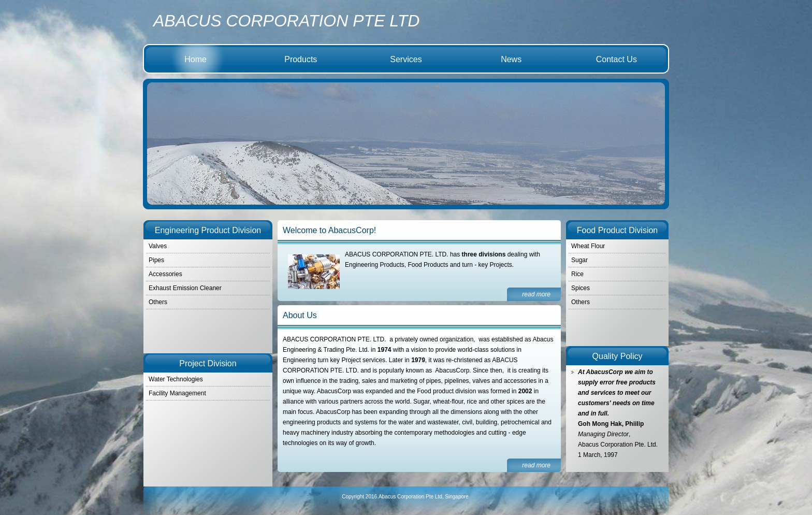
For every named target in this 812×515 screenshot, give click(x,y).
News (511, 59)
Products (301, 59)
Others (581, 302)
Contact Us (617, 59)
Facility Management (177, 393)
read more (536, 294)
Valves (158, 246)
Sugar (579, 260)
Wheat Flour (588, 246)
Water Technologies (176, 379)
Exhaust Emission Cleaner (185, 288)
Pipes (156, 260)
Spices (581, 288)
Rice (577, 274)
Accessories (165, 274)
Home (195, 59)
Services (406, 59)
